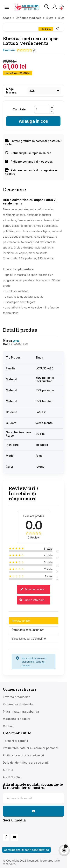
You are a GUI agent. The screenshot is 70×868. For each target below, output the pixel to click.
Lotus (16, 341)
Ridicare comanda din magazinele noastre (31, 172)
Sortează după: (21, 639)
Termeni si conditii (15, 741)
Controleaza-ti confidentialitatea (26, 850)
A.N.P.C (8, 770)
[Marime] (44, 91)
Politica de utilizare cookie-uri (23, 755)
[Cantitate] (42, 109)
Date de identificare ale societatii (26, 763)
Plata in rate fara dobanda (21, 712)
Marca (7, 341)
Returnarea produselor (18, 704)
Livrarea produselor (16, 697)
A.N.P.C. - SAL (12, 777)
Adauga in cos (33, 121)
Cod (6, 344)
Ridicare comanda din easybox (29, 162)
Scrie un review (32, 590)
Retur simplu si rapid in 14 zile (28, 153)
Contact (8, 726)
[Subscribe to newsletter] (34, 811)
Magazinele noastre (17, 719)
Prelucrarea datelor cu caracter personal (31, 748)
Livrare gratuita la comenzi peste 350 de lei (33, 143)
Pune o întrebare (32, 600)
